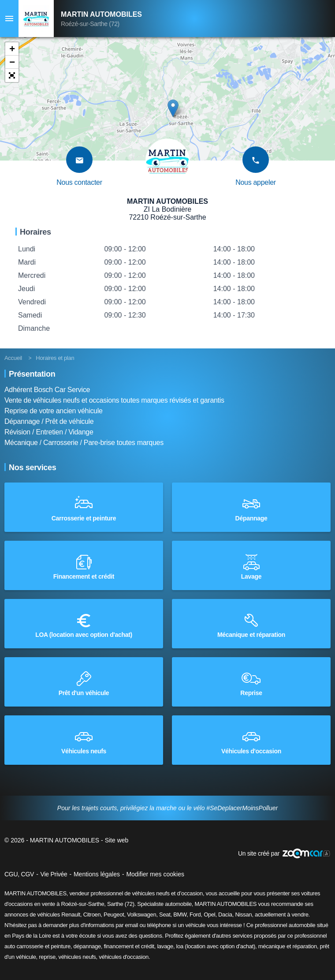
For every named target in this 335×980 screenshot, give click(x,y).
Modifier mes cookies (155, 874)
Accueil (13, 358)
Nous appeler (256, 182)
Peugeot (114, 915)
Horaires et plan (55, 358)
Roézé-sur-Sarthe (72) (90, 24)
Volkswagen (141, 915)
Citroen (92, 915)
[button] (12, 49)
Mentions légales (97, 874)
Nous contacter (79, 182)
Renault (71, 915)
